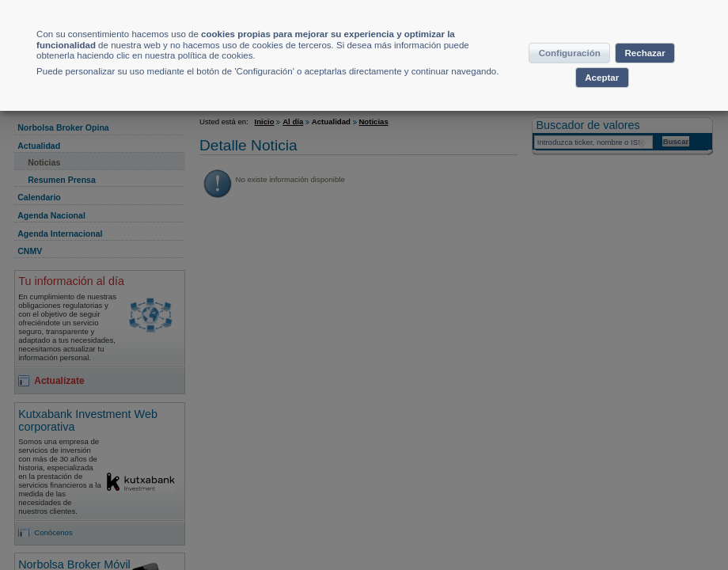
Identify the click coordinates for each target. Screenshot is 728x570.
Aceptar (639, 97)
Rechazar (562, 97)
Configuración (598, 66)
